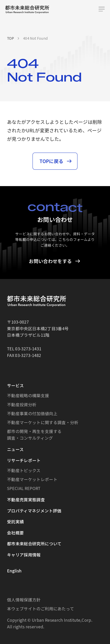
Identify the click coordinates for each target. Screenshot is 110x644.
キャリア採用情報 (24, 555)
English (14, 571)
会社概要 (15, 533)
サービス (15, 385)
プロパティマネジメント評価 (34, 510)
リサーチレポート (24, 460)
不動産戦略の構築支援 (28, 395)
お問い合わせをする (50, 261)
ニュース (15, 449)
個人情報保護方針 (24, 600)
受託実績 (15, 522)
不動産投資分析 (22, 404)
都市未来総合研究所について (34, 544)
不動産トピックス (24, 470)
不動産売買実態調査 (26, 500)
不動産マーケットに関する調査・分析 (43, 422)
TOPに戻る (51, 161)
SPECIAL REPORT (24, 488)
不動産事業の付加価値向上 (32, 413)
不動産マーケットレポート (32, 479)
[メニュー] (102, 9)
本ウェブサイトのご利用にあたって (41, 609)
